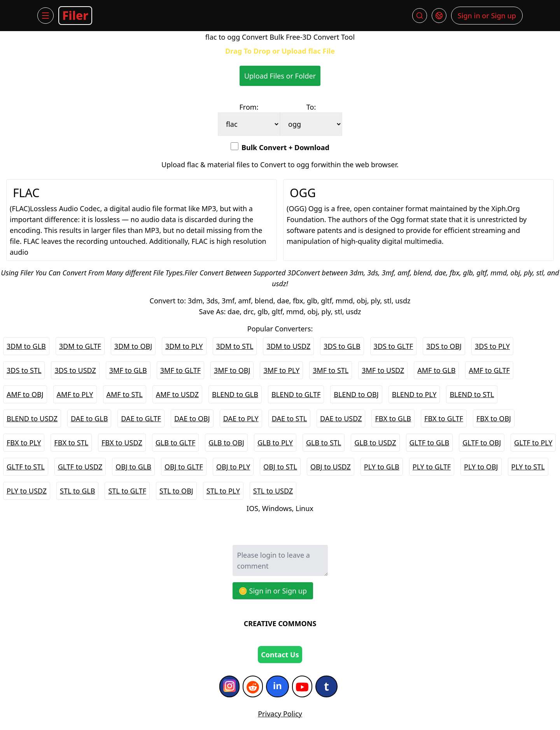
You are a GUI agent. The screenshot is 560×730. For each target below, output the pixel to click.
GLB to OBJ (226, 443)
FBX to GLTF (444, 418)
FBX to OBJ (494, 418)
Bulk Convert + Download (280, 147)
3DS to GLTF (394, 346)
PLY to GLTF (432, 467)
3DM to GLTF (80, 346)
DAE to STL (289, 418)
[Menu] (45, 16)
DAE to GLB (89, 418)
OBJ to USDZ (331, 467)
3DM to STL (235, 346)
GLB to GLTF (176, 443)
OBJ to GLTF (184, 467)
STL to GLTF (127, 491)
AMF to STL (125, 394)
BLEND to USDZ (32, 418)
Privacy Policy (280, 714)
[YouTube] (302, 686)
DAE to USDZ (341, 418)
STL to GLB (77, 491)
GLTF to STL (26, 467)
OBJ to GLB (133, 467)
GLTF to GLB (430, 443)
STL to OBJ (176, 491)
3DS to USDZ (75, 370)
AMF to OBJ (25, 394)
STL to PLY (223, 491)
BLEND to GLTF (296, 394)
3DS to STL (24, 370)
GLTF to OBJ (482, 443)
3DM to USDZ (288, 346)
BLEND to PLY (414, 394)
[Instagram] (229, 686)
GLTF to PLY (533, 443)
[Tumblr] (326, 686)
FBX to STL (71, 443)
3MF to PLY (281, 370)
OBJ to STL (280, 467)
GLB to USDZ (375, 443)
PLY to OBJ (481, 467)
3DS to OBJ (444, 346)
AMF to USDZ (177, 394)
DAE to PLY (241, 418)
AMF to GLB (436, 370)
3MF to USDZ (383, 370)
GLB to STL (324, 443)
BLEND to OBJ (356, 394)
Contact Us (280, 655)
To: (311, 107)
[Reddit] (253, 686)
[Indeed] (277, 686)
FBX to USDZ (122, 443)
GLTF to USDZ (80, 467)
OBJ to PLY (233, 467)
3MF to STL (331, 370)
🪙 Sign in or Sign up (273, 591)
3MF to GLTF (180, 370)
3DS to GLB (342, 346)
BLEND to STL (472, 394)
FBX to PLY (24, 443)
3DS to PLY (492, 346)
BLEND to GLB (235, 394)
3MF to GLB (128, 370)
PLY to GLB (382, 467)
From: (249, 107)
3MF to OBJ (232, 370)
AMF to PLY (75, 394)
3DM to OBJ (133, 346)
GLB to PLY (275, 443)
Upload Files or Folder (280, 76)
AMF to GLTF (489, 370)
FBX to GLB (393, 418)
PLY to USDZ (27, 491)
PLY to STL (528, 467)
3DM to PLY (184, 346)
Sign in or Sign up (487, 16)
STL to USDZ (273, 491)
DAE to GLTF (141, 418)
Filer (75, 15)
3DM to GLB (26, 346)
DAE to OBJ (192, 418)
